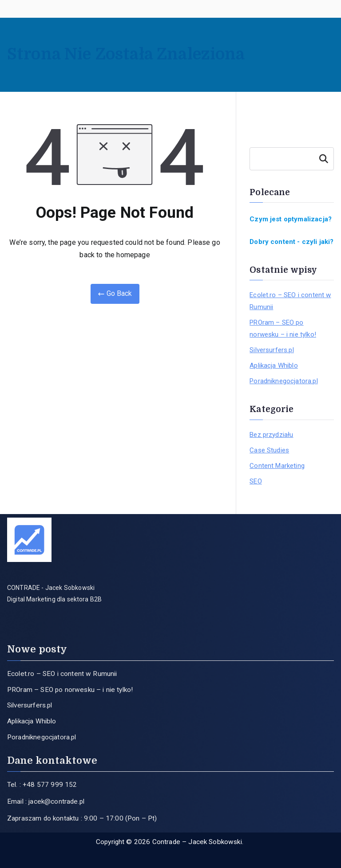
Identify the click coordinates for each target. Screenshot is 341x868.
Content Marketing (277, 466)
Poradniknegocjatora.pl (284, 381)
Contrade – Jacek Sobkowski (197, 842)
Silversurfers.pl (272, 350)
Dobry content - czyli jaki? (291, 242)
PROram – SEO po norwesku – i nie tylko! (283, 328)
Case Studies (269, 450)
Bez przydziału (271, 435)
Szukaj (324, 159)
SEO (256, 481)
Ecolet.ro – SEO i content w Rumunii (290, 301)
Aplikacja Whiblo (274, 365)
